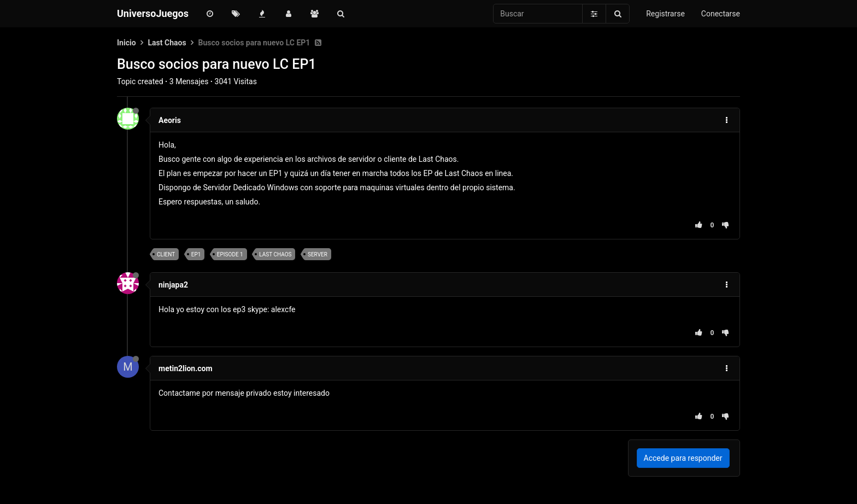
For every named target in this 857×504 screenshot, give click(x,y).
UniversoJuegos (153, 13)
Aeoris (170, 120)
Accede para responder (683, 458)
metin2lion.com (186, 368)
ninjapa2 (173, 285)
